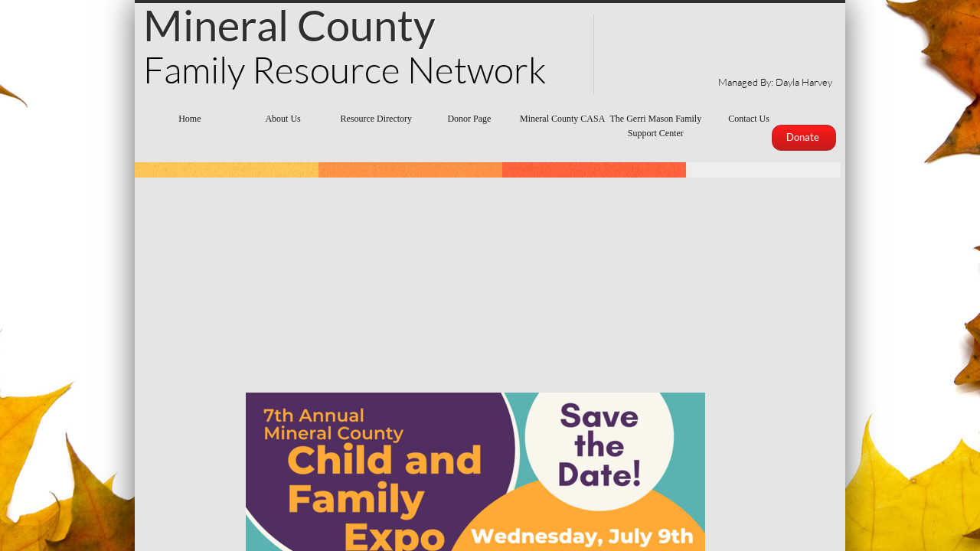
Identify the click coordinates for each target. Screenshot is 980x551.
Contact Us (749, 119)
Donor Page (469, 119)
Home (189, 119)
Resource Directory (376, 119)
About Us (283, 119)
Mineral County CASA (562, 119)
